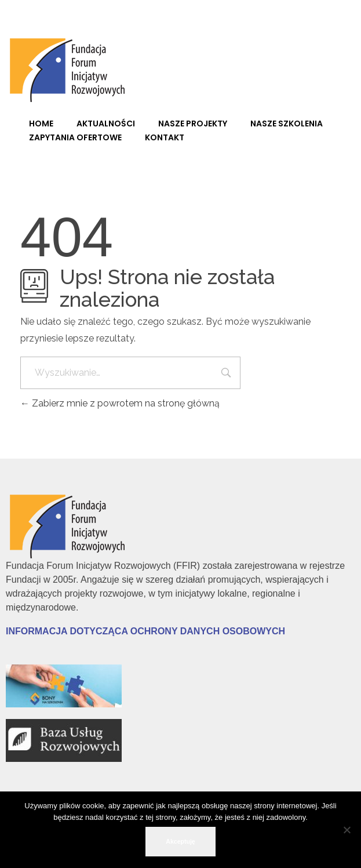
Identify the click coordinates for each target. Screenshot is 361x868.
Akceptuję (180, 841)
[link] (70, 68)
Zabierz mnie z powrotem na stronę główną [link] (120, 403)
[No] (347, 830)
